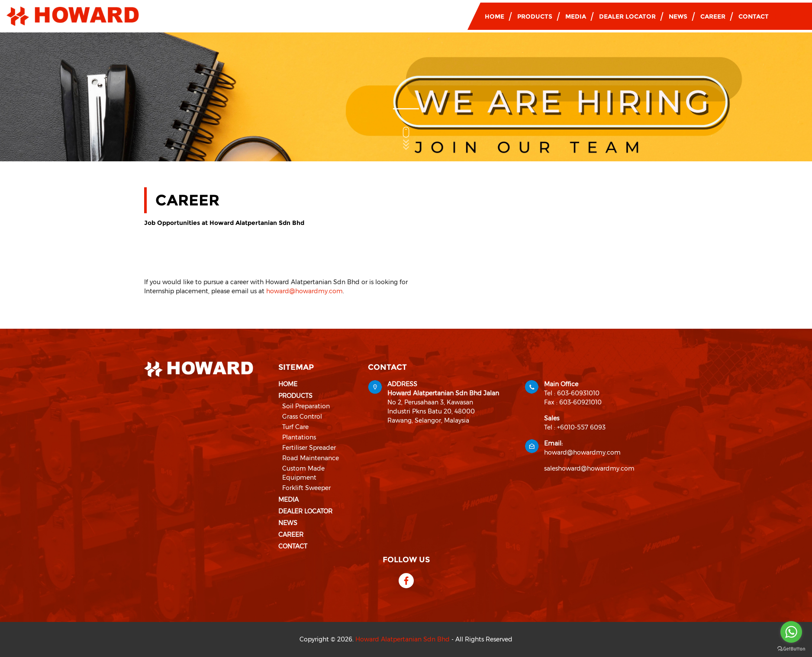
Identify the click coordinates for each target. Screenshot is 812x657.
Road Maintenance (311, 458)
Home (495, 16)
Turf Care (295, 427)
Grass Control (302, 417)
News (678, 16)
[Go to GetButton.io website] (791, 648)
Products (535, 16)
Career (713, 16)
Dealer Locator (627, 16)
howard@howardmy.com (304, 291)
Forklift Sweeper (306, 488)
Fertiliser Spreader (309, 448)
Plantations (299, 437)
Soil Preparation (306, 406)
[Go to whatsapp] (791, 632)
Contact (754, 16)
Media (576, 16)
